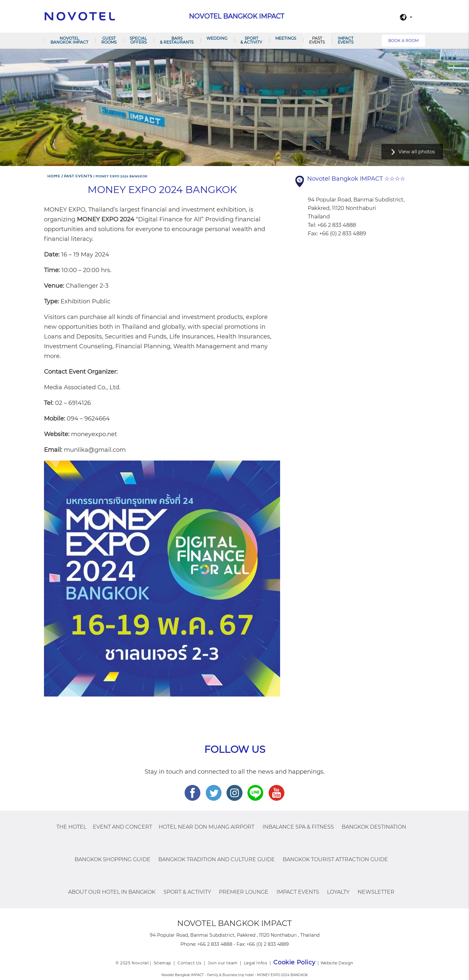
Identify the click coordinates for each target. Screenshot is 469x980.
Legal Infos (256, 963)
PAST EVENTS (317, 40)
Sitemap (163, 963)
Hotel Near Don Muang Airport (206, 827)
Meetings (286, 38)
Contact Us (190, 963)
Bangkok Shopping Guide (113, 859)
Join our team (223, 963)
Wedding (217, 38)
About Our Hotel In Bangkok (112, 892)
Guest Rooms (109, 40)
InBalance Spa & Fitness (298, 827)
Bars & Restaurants (177, 40)
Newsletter (376, 892)
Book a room (403, 41)
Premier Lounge (244, 892)
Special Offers (138, 40)
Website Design (337, 963)
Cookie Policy (294, 962)
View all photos (417, 152)
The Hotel (71, 827)
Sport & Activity (251, 40)
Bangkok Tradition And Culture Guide (217, 859)
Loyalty (338, 892)
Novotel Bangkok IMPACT (69, 40)
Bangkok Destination (374, 827)
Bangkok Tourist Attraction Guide (335, 859)
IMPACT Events (346, 40)
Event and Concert (122, 827)
